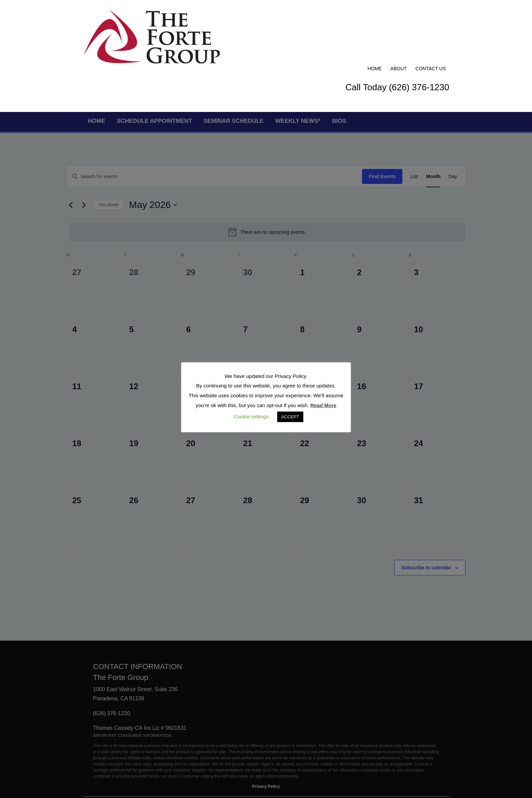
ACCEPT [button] (290, 417)
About (399, 14)
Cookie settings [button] (251, 416)
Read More (324, 405)
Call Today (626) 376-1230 (397, 33)
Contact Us (431, 14)
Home (375, 14)
